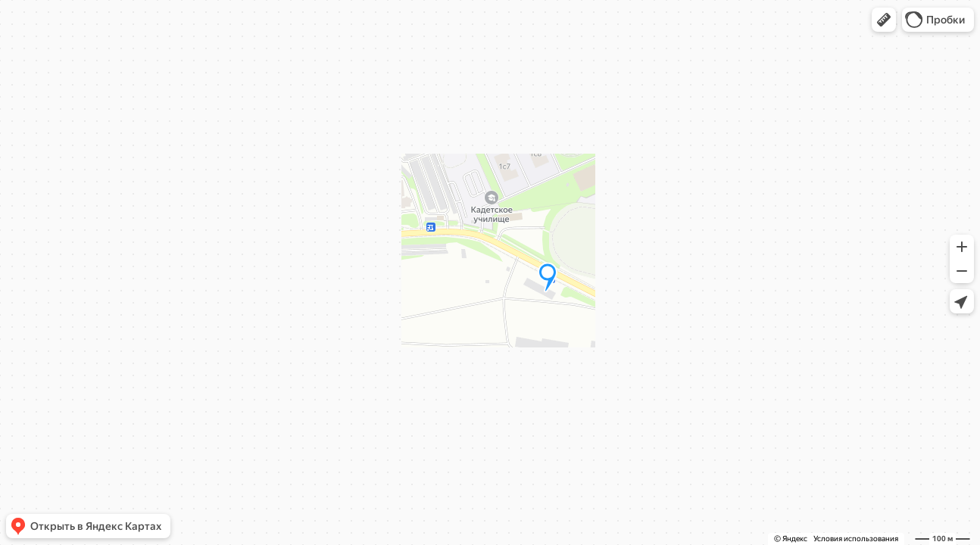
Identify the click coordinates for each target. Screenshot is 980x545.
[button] (884, 20)
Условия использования (856, 539)
